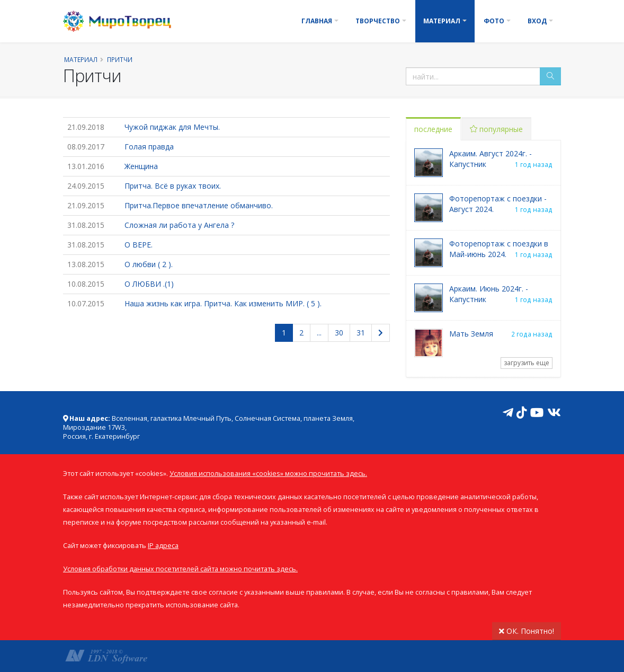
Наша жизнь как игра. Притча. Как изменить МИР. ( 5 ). (223, 303)
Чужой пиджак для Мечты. (172, 127)
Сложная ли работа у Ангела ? (179, 225)
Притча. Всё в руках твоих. (173, 186)
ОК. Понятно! (527, 631)
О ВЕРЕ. (139, 245)
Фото (494, 21)
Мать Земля (471, 334)
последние (433, 129)
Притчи (120, 59)
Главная (317, 21)
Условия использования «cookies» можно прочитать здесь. (268, 474)
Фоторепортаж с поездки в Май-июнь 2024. (499, 249)
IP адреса (163, 546)
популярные (496, 129)
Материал (442, 21)
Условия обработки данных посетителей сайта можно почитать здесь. (180, 569)
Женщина (141, 166)
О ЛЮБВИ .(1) (149, 284)
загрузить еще (527, 363)
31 (361, 333)
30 (339, 333)
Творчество (378, 21)
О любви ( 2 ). (149, 264)
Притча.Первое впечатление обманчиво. (199, 205)
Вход (537, 21)
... (319, 333)
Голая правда (149, 147)
